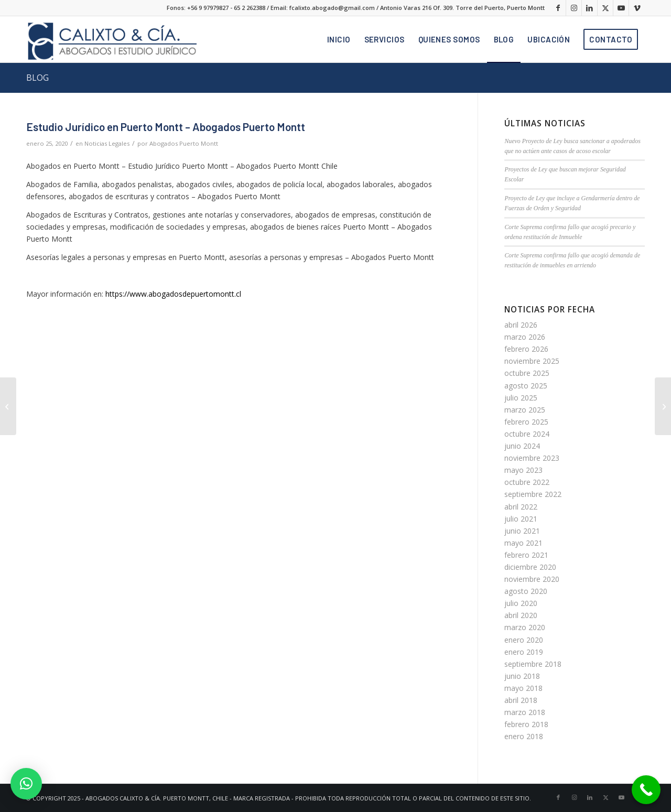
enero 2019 (524, 652)
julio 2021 (521, 519)
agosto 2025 (526, 386)
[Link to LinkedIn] (589, 8)
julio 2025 (521, 398)
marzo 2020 (525, 627)
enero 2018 (524, 736)
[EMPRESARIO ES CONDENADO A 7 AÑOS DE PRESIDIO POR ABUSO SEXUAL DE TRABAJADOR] (8, 406)
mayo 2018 (523, 688)
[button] (26, 784)
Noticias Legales (107, 143)
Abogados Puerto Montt (184, 143)
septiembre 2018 (533, 664)
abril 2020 (521, 615)
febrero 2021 (526, 555)
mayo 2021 (523, 543)
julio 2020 (521, 603)
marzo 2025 (525, 410)
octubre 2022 (527, 482)
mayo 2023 (523, 470)
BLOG (37, 78)
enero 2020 (524, 640)
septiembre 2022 (533, 494)
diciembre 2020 (530, 567)
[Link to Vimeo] (637, 8)
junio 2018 (522, 676)
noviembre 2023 (532, 458)
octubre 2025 (527, 373)
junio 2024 (522, 446)
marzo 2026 (525, 337)
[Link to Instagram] (574, 8)
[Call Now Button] (646, 790)
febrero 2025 (526, 422)
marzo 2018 (525, 712)
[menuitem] (339, 39)
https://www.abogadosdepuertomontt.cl (173, 294)
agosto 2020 (526, 591)
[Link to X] (605, 8)
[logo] (111, 39)
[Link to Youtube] (621, 8)
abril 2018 (521, 700)
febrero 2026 (526, 349)
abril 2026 (521, 325)
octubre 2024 (527, 434)
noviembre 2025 (532, 361)
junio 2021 (522, 531)
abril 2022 (521, 507)
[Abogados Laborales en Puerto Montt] (663, 406)
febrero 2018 (526, 724)
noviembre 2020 (532, 579)
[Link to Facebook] (558, 8)
